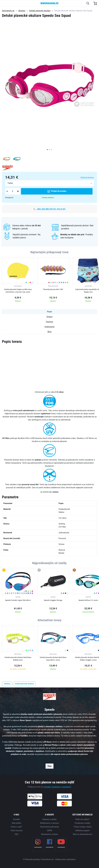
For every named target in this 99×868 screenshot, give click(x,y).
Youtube (47, 787)
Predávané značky (83, 823)
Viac (49, 766)
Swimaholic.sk (8, 11)
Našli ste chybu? (82, 819)
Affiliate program (82, 831)
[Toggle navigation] (3, 3)
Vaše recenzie (17, 831)
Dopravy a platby (49, 819)
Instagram (66, 787)
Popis (49, 312)
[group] (18, 280)
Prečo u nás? (16, 827)
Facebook (56, 787)
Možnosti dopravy (87, 177)
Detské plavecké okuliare (40, 11)
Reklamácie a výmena (50, 823)
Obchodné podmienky (49, 827)
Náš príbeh (16, 823)
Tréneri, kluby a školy (82, 827)
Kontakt (16, 819)
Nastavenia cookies (49, 834)
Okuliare (22, 11)
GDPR (50, 831)
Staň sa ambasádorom (82, 834)
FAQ (16, 834)
